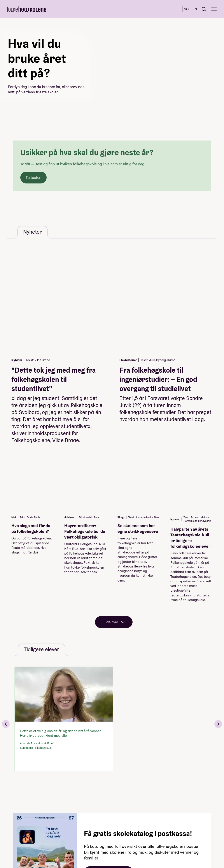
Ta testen (33, 177)
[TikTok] (10, 843)
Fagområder (88, 817)
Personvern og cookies (130, 823)
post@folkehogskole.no (179, 833)
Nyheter (92, 847)
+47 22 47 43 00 (174, 827)
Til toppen (182, 806)
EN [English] (195, 9)
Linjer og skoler (86, 811)
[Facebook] (10, 807)
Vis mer (112, 478)
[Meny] (214, 9)
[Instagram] (10, 825)
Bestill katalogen (109, 728)
